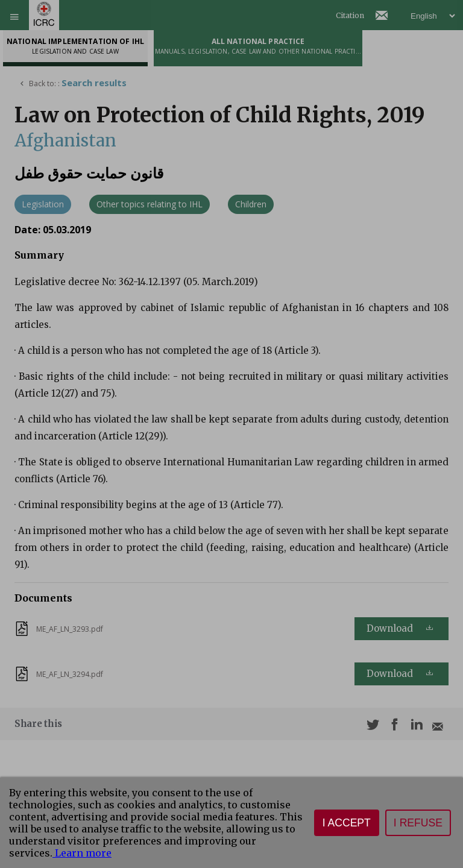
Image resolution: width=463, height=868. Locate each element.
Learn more (82, 853)
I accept (347, 823)
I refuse (418, 823)
